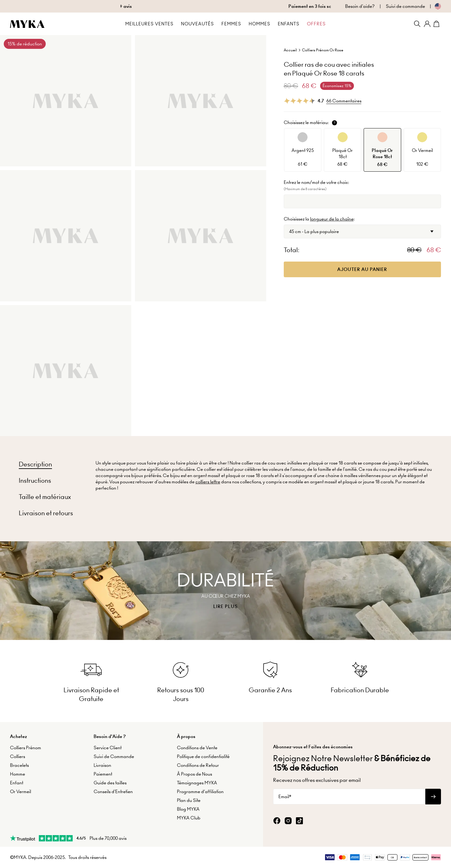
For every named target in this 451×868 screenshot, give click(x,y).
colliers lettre (208, 482)
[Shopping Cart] (437, 24)
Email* (285, 797)
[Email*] (349, 797)
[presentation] (225, 591)
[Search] (417, 24)
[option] (303, 150)
